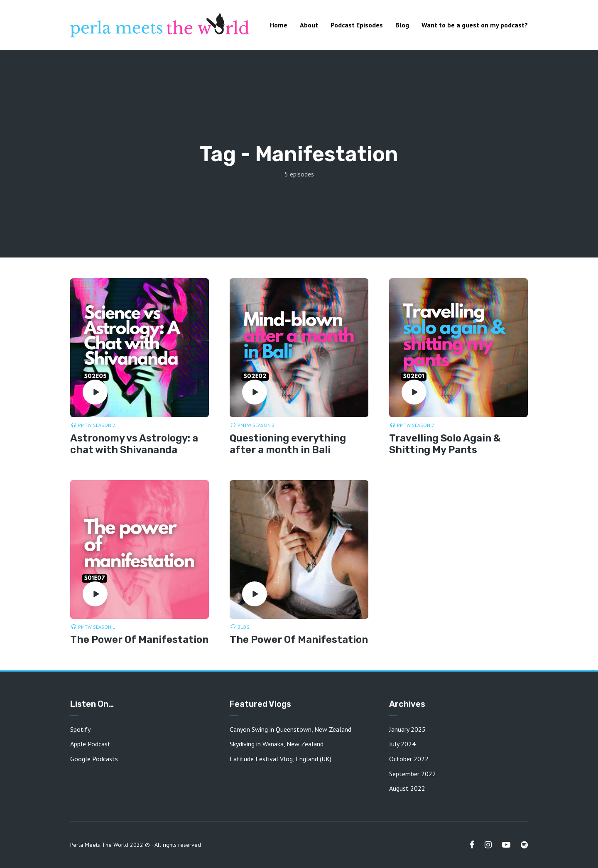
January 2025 (407, 729)
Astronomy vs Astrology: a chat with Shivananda (134, 444)
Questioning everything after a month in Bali (288, 444)
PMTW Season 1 (97, 627)
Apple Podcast (90, 744)
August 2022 (407, 788)
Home (279, 25)
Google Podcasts (94, 759)
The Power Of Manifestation (139, 640)
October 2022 (409, 759)
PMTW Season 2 (97, 425)
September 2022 (413, 774)
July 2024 (402, 744)
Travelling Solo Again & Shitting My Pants (445, 444)
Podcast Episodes (357, 25)
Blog (402, 25)
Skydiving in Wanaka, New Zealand (277, 744)
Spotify (80, 729)
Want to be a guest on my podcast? (475, 25)
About (309, 25)
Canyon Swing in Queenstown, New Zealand (290, 729)
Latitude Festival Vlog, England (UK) (281, 759)
